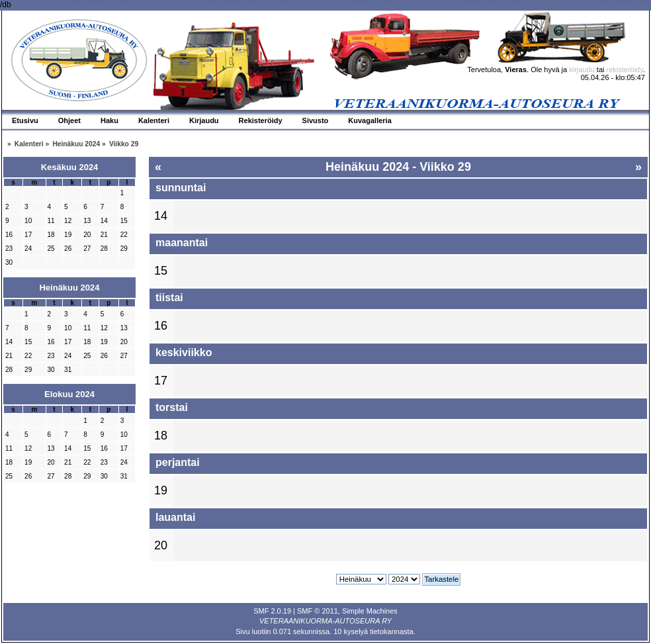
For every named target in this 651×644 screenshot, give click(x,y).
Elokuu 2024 (69, 394)
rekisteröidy (625, 69)
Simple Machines (370, 611)
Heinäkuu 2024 (69, 288)
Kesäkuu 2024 (70, 167)
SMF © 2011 (318, 611)
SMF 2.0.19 (272, 611)
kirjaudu (582, 69)
